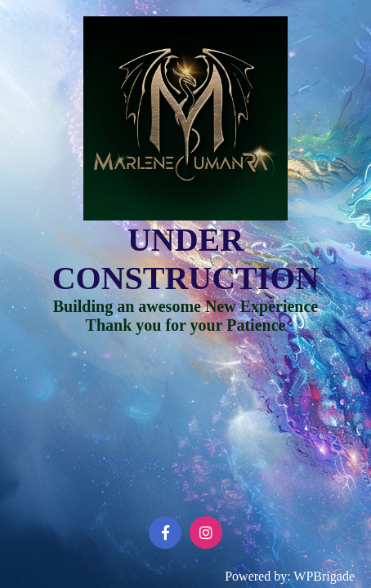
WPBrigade (324, 576)
